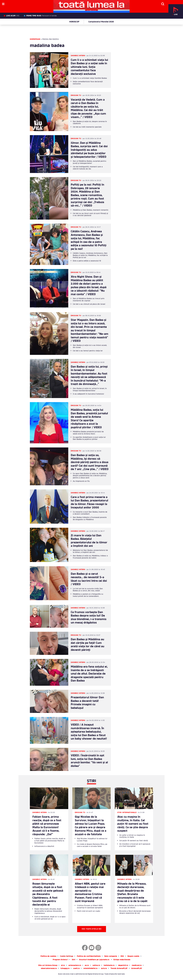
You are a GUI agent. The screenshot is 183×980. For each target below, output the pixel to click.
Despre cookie (133, 956)
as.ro (87, 966)
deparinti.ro (123, 966)
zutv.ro (104, 969)
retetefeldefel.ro (90, 969)
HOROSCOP (74, 22)
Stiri (74, 960)
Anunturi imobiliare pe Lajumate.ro (94, 960)
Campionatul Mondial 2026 (101, 22)
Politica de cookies (48, 956)
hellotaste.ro (109, 966)
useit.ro (76, 969)
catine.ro (96, 966)
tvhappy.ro (65, 969)
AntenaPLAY (137, 969)
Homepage (35, 39)
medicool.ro (137, 966)
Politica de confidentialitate (89, 956)
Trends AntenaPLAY (119, 969)
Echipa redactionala (122, 960)
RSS (122, 956)
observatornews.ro (49, 969)
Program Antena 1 (60, 960)
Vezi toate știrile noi (92, 929)
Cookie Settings (67, 956)
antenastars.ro (75, 966)
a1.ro (63, 966)
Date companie (111, 956)
